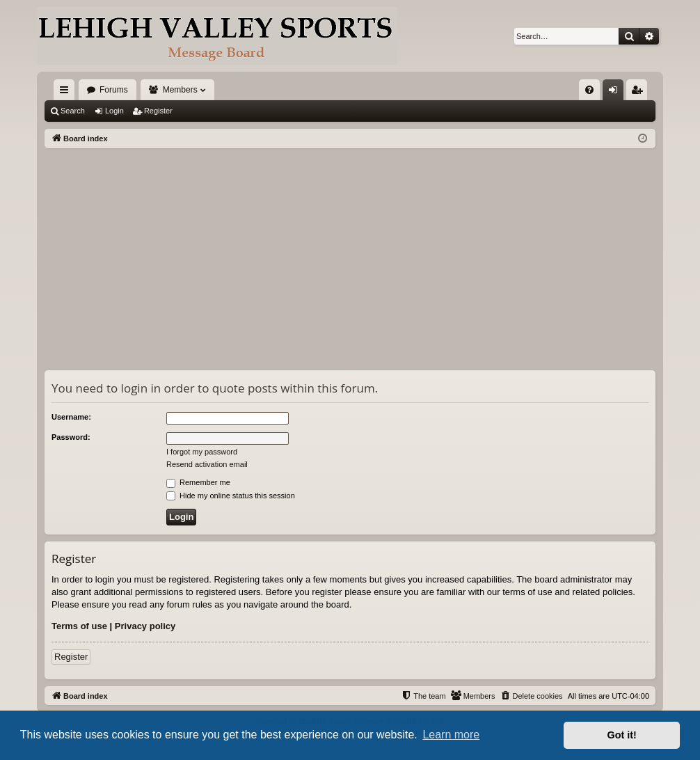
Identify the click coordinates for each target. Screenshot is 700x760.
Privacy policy (145, 626)
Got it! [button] (622, 735)
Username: (71, 417)
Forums (114, 90)
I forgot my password (202, 452)
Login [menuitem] (616, 93)
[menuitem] (589, 90)
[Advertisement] (350, 253)
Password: (71, 437)
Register (158, 111)
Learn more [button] (451, 735)
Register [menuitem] (640, 93)
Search (73, 111)
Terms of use (79, 626)
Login (114, 111)
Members (180, 90)
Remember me (198, 482)
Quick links (67, 93)
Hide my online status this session (231, 496)
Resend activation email (207, 464)
